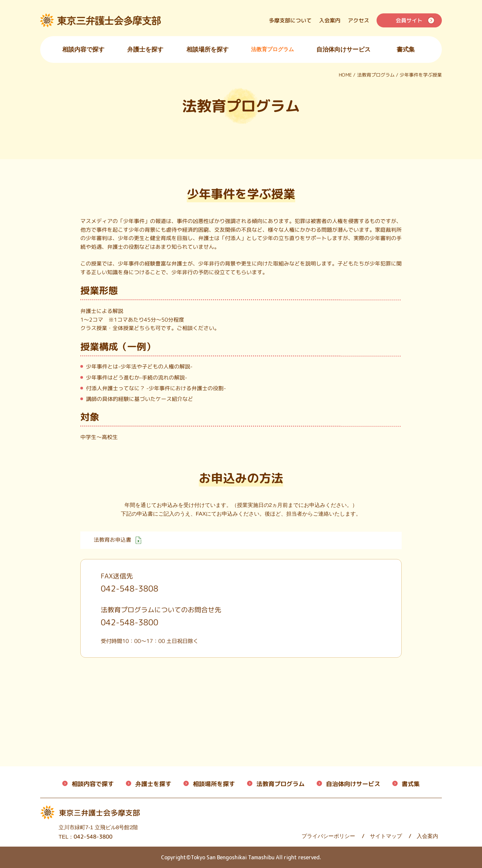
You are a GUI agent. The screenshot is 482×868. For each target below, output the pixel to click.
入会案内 (330, 20)
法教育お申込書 (117, 540)
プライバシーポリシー (282, 836)
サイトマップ (339, 836)
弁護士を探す (145, 49)
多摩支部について (290, 20)
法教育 (280, 784)
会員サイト (409, 20)
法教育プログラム (272, 49)
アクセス (358, 20)
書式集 (406, 49)
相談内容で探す (83, 49)
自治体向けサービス (343, 49)
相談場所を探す (208, 49)
